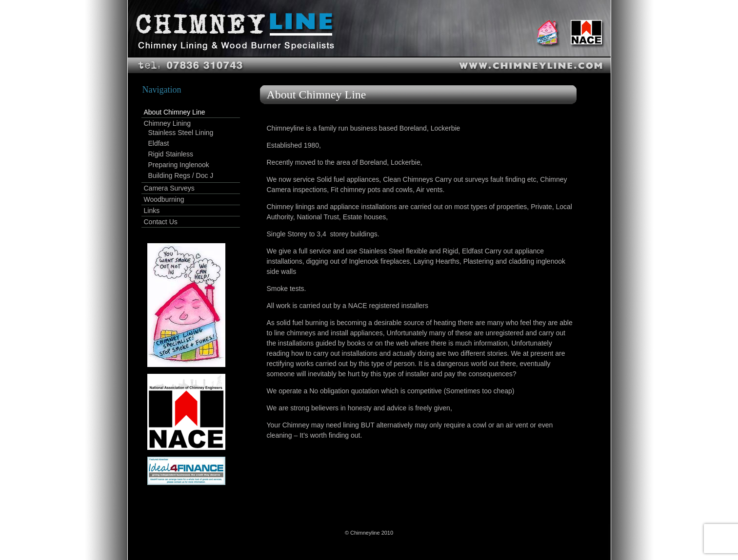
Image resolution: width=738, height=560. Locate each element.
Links (152, 211)
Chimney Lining (168, 123)
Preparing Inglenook (179, 165)
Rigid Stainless (171, 154)
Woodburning (164, 199)
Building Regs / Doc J (181, 175)
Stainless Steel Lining (181, 133)
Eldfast (159, 143)
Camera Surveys (169, 188)
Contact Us (161, 222)
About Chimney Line (175, 112)
